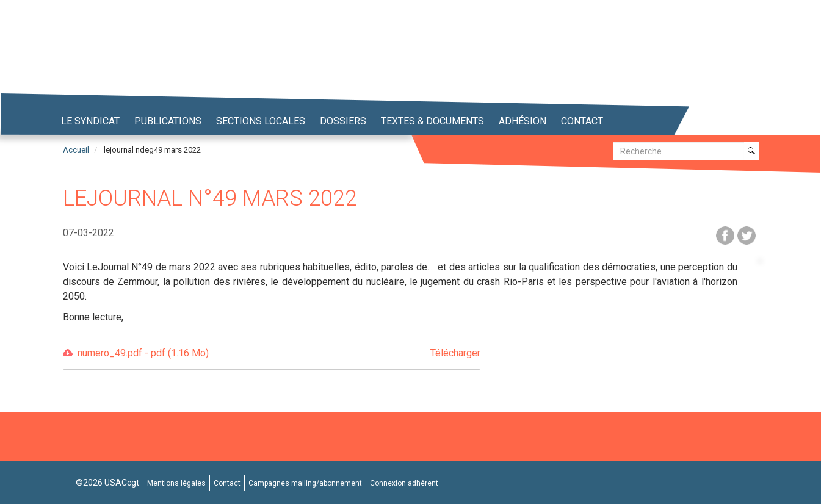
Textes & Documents (432, 121)
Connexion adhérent (404, 483)
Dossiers (343, 121)
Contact (582, 121)
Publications (168, 121)
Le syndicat (90, 121)
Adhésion (523, 121)
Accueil (76, 150)
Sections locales (261, 121)
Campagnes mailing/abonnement (305, 483)
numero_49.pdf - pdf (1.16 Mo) (279, 354)
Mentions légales (176, 483)
